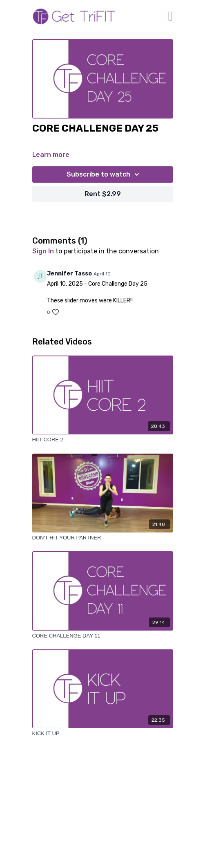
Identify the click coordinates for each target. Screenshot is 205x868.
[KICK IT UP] (103, 734)
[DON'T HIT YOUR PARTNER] (103, 538)
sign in (43, 251)
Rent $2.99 (103, 194)
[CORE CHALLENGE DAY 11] (103, 636)
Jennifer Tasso (69, 274)
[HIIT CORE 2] (103, 440)
